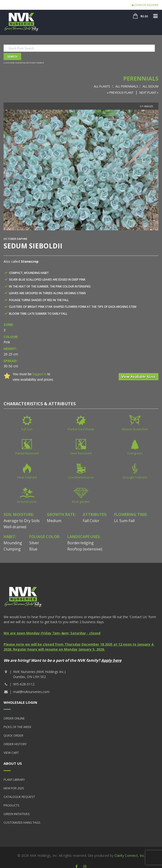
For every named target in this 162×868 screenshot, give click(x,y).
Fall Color (91, 521)
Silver (34, 543)
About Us (13, 763)
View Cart (11, 753)
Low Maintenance (81, 477)
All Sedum (150, 86)
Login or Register (145, 5)
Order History (15, 744)
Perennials (141, 78)
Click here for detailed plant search (24, 63)
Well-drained (15, 527)
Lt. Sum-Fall (124, 521)
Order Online (14, 718)
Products (12, 805)
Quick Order (13, 735)
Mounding (13, 543)
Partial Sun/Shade (81, 429)
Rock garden (81, 502)
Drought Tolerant (135, 477)
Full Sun (27, 429)
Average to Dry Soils (22, 521)
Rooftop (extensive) (85, 549)
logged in (39, 374)
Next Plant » (149, 92)
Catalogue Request (19, 797)
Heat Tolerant (27, 477)
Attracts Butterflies (135, 429)
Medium (54, 521)
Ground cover (27, 502)
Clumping (12, 549)
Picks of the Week (17, 727)
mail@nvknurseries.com (31, 692)
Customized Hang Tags (22, 822)
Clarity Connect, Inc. (130, 855)
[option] (81, 170)
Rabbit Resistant (27, 453)
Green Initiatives (17, 814)
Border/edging (81, 543)
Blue (33, 549)
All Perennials (127, 86)
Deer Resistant (81, 453)
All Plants (102, 86)
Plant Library (14, 780)
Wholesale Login (20, 702)
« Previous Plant (120, 92)
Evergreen (135, 453)
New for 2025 (14, 788)
